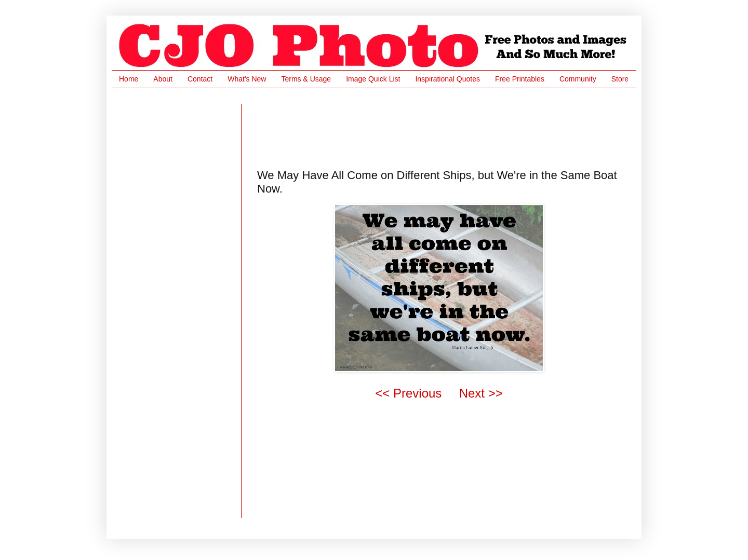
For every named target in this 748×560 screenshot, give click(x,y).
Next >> (481, 393)
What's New (247, 79)
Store (620, 79)
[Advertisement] (446, 127)
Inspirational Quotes (448, 79)
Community (578, 79)
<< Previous (408, 393)
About (163, 79)
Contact (200, 79)
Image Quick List (373, 79)
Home (129, 79)
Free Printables (520, 79)
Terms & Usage (306, 79)
